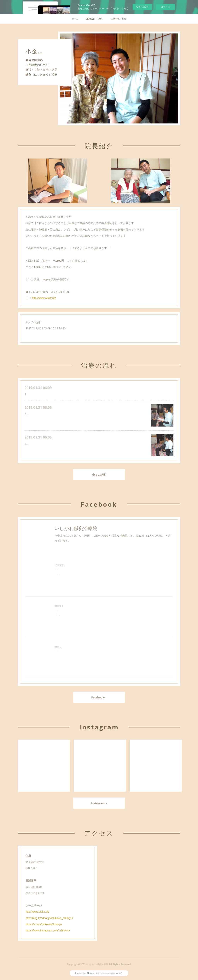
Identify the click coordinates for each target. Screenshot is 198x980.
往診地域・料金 (118, 19)
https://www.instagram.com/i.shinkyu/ (48, 930)
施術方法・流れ (94, 19)
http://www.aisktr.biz (44, 298)
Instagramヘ (99, 803)
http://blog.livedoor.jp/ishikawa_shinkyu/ (49, 918)
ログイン (166, 7)
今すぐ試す (142, 7)
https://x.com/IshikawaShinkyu (44, 924)
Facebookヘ (99, 697)
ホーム (75, 19)
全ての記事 (99, 475)
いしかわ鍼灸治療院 (76, 528)
